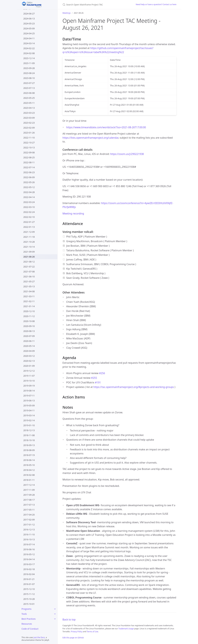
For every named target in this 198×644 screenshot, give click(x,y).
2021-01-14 (29, 306)
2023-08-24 (29, 73)
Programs (26, 609)
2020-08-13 (29, 331)
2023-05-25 (29, 98)
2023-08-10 (29, 78)
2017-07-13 (29, 505)
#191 (98, 382)
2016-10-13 (29, 539)
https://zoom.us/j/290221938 (127, 154)
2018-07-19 (29, 455)
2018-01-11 (29, 480)
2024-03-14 (29, 43)
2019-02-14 (29, 420)
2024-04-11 (29, 38)
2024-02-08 (29, 53)
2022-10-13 (29, 148)
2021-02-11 (29, 301)
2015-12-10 (29, 589)
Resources (27, 624)
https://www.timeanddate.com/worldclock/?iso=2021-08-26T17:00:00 (106, 127)
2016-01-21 (29, 579)
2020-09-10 (29, 326)
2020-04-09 (29, 351)
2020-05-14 (29, 346)
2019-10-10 (29, 381)
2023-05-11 (29, 103)
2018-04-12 (29, 470)
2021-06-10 (29, 276)
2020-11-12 (29, 316)
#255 (94, 378)
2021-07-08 (29, 272)
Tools (24, 614)
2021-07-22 (29, 267)
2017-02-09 (29, 520)
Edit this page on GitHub (73, 638)
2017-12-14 (29, 485)
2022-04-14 (29, 197)
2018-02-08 (29, 475)
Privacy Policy (77, 632)
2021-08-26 (29, 257)
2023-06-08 (29, 93)
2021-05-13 (29, 286)
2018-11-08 (29, 435)
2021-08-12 (29, 262)
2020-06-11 (29, 341)
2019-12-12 (29, 371)
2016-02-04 (29, 574)
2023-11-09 (29, 63)
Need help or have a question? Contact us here (156, 4)
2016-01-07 (29, 584)
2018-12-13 (29, 430)
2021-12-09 (29, 232)
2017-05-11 (29, 510)
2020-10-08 (29, 321)
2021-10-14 (29, 247)
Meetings (67, 13)
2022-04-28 (29, 192)
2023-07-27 (29, 83)
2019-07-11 (29, 396)
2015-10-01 (29, 604)
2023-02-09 (29, 128)
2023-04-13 (29, 108)
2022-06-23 (29, 172)
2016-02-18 (29, 569)
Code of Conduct (30, 629)
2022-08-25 (29, 157)
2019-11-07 (29, 376)
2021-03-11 (29, 296)
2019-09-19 (29, 386)
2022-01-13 (29, 227)
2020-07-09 (29, 336)
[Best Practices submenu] (55, 619)
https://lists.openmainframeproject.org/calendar (90, 138)
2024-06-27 (29, 14)
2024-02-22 (29, 48)
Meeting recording (73, 213)
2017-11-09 (29, 490)
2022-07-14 (29, 167)
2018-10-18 (29, 440)
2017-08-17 (29, 500)
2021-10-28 (29, 242)
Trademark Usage (126, 629)
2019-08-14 (29, 391)
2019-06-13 (29, 401)
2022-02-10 (29, 217)
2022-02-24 (29, 212)
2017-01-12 (29, 525)
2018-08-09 (29, 450)
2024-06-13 (29, 19)
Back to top (69, 620)
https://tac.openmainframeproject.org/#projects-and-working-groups (134, 387)
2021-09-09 (29, 252)
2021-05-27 (29, 281)
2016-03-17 (29, 564)
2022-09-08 (29, 152)
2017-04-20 (29, 515)
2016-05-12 (29, 554)
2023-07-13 (29, 88)
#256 (102, 373)
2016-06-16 (29, 549)
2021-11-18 (29, 237)
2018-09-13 (29, 445)
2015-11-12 (29, 594)
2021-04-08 (29, 291)
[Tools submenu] (55, 614)
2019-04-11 (29, 410)
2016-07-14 (29, 544)
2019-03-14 (29, 415)
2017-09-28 (29, 495)
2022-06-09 (29, 177)
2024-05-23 (29, 23)
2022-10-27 (29, 143)
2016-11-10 (29, 534)
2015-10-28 (29, 599)
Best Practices (29, 619)
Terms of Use (92, 632)
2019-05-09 (29, 405)
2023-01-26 (29, 133)
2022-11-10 (29, 138)
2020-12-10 (29, 311)
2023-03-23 (29, 113)
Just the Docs (39, 637)
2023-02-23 (29, 123)
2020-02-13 (29, 361)
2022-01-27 (29, 222)
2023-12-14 (29, 58)
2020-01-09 (29, 366)
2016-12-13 (29, 530)
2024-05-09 (29, 28)
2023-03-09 (29, 118)
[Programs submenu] (55, 609)
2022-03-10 (29, 207)
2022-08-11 (29, 162)
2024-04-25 (29, 33)
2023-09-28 (29, 68)
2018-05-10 (29, 465)
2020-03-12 (29, 356)
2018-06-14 (29, 460)
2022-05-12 (29, 187)
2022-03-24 (29, 202)
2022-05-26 (29, 182)
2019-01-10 (29, 425)
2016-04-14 (29, 559)
